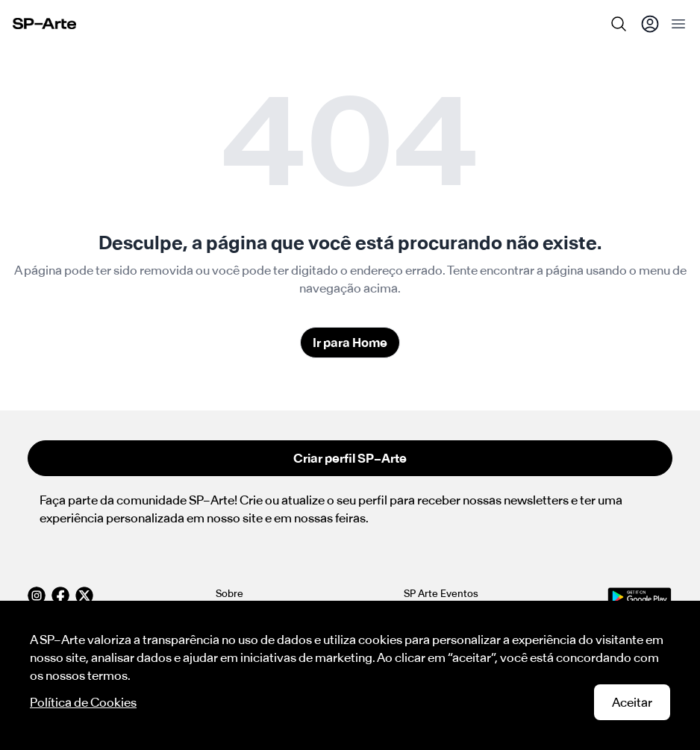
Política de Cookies (83, 702)
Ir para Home (350, 343)
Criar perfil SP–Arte (350, 458)
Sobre (229, 594)
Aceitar (632, 702)
